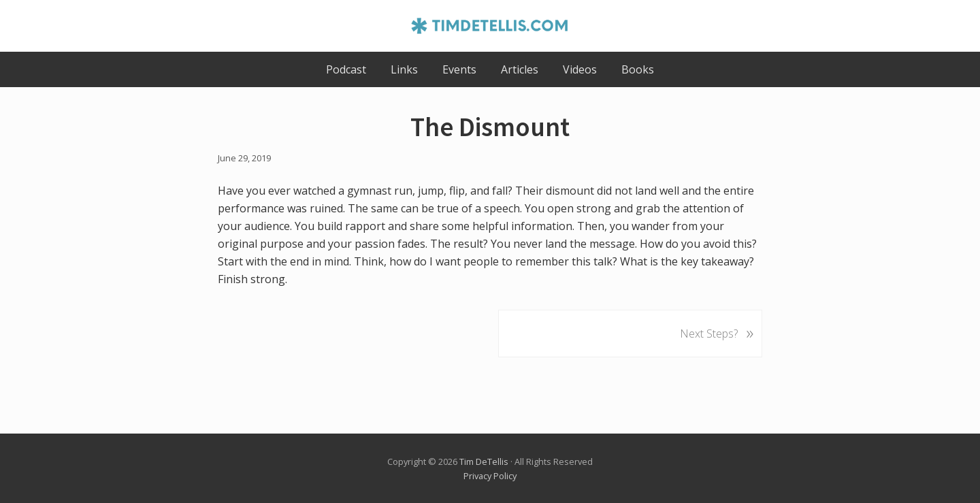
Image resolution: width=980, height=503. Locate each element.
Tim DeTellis (484, 461)
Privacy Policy (490, 476)
